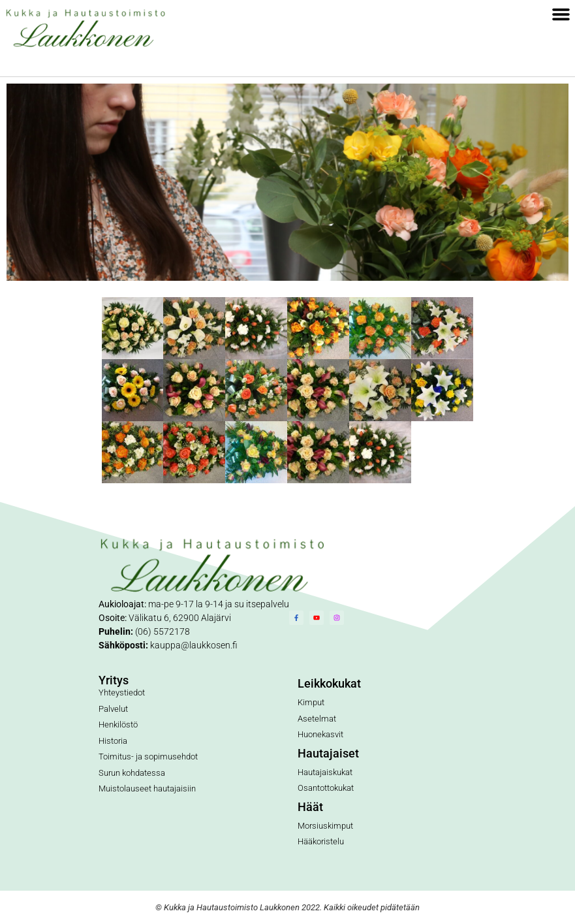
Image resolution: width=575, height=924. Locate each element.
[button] (561, 14)
